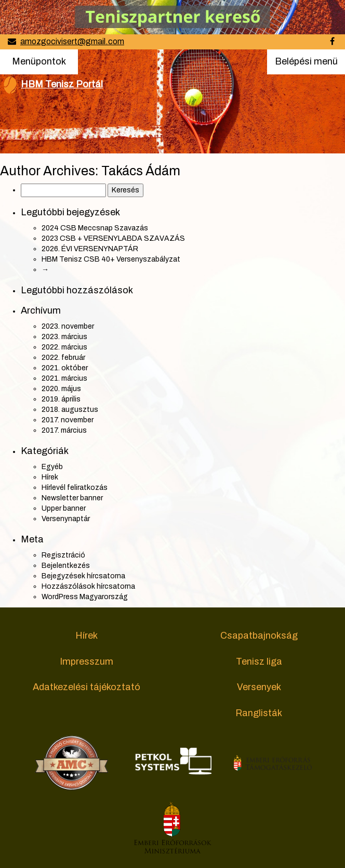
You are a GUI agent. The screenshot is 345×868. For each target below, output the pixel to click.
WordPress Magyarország (85, 597)
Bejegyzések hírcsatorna (83, 576)
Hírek (50, 477)
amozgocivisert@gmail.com (72, 41)
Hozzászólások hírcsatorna (88, 586)
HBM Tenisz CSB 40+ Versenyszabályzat (111, 259)
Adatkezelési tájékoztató (87, 687)
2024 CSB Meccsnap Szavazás (95, 228)
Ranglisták (259, 713)
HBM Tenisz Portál (62, 84)
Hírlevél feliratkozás (75, 488)
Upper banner (64, 508)
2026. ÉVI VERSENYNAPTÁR (90, 249)
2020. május (61, 389)
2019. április (61, 399)
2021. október (65, 368)
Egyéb (52, 467)
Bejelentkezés (66, 566)
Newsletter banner (72, 498)
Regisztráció (63, 555)
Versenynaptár (66, 519)
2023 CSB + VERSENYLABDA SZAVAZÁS (113, 238)
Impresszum (87, 662)
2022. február (63, 358)
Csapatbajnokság (259, 636)
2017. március (64, 430)
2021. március (64, 378)
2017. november (68, 420)
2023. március (64, 337)
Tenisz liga (259, 662)
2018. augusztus (70, 410)
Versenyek (259, 687)
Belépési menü (306, 64)
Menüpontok (39, 61)
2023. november (68, 326)
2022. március (64, 347)
